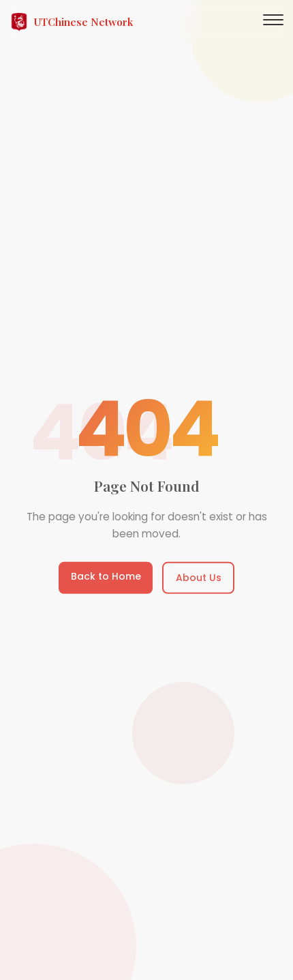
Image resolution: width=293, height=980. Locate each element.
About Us (199, 578)
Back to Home (106, 577)
